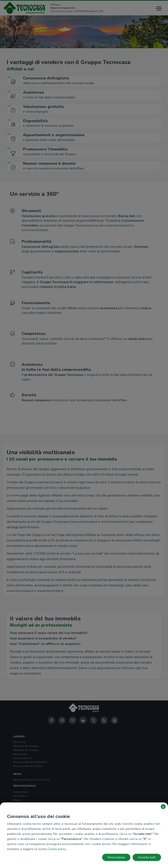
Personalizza (116, 857)
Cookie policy (57, 849)
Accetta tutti (147, 857)
